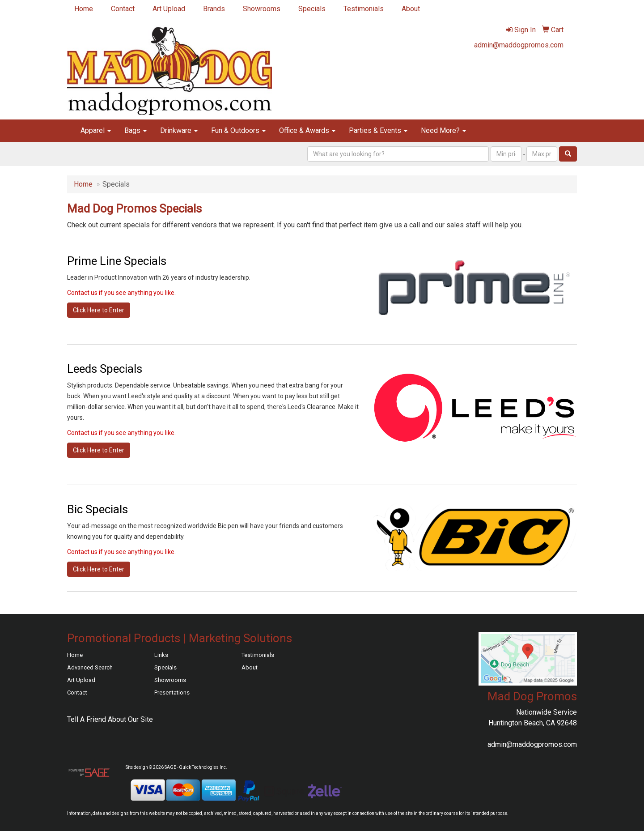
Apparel (96, 130)
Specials (312, 9)
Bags (136, 130)
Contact (123, 9)
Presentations (172, 692)
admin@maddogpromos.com (519, 45)
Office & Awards (307, 130)
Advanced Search (90, 667)
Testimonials (364, 9)
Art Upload (169, 9)
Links (161, 655)
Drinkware (179, 130)
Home (84, 9)
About (411, 9)
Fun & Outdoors (238, 130)
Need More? (443, 130)
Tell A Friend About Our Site (110, 719)
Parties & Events (378, 130)
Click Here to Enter (99, 310)
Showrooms (262, 9)
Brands (214, 9)
